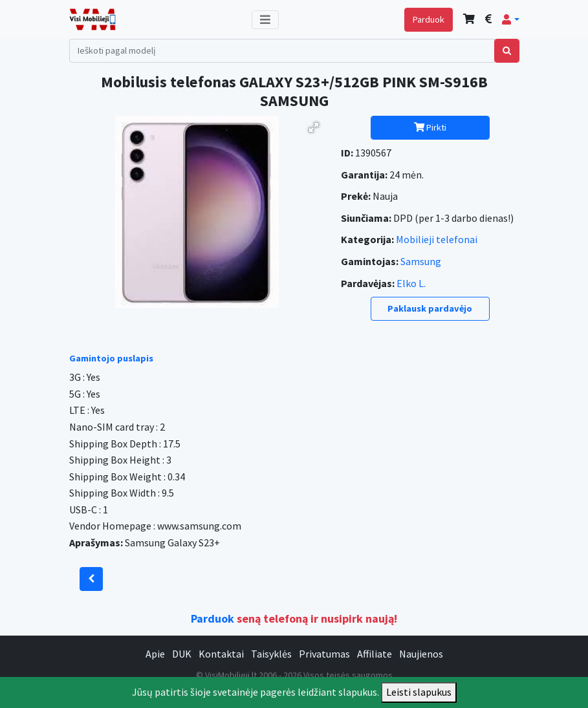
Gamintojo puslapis (111, 358)
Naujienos (421, 654)
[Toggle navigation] (265, 20)
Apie (155, 654)
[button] (510, 19)
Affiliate (375, 654)
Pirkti (430, 127)
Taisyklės (271, 654)
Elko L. (411, 283)
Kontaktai (221, 654)
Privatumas (324, 654)
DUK (182, 654)
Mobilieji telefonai (437, 239)
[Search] (282, 51)
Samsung (421, 261)
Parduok (429, 19)
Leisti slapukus (419, 692)
